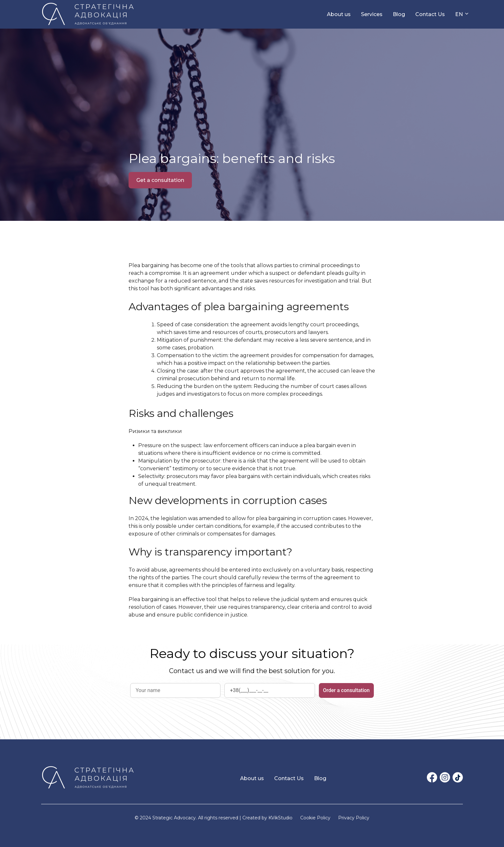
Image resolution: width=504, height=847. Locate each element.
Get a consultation (160, 180)
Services (372, 14)
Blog (399, 14)
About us (339, 14)
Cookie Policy (315, 818)
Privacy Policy (354, 818)
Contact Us (430, 14)
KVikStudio (280, 818)
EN (459, 14)
